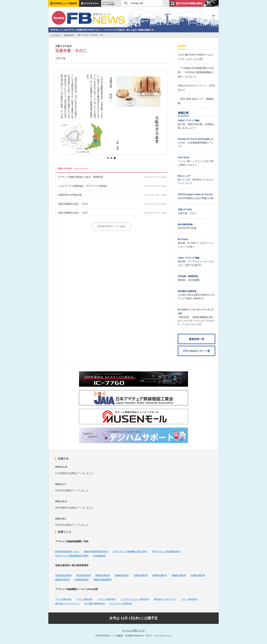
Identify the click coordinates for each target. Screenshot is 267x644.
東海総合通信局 (160, 575)
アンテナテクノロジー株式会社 (135, 599)
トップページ (55, 35)
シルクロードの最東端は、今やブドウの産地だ (83, 186)
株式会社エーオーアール (165, 599)
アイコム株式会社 (63, 599)
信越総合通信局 (122, 575)
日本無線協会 (99, 556)
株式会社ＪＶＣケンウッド (67, 603)
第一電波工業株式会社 (95, 603)
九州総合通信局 (81, 580)
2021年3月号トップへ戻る (111, 226)
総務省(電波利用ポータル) (67, 551)
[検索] (142, 3)
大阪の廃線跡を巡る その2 (73, 213)
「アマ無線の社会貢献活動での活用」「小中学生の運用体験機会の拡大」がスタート (196, 72)
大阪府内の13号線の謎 (70, 195)
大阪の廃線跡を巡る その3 (73, 204)
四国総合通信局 (62, 580)
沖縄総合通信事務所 (103, 580)
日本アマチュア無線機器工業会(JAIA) (130, 551)
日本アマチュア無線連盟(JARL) (166, 551)
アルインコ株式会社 (107, 599)
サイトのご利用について (133, 631)
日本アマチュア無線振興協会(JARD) (72, 556)
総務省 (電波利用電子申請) (96, 551)
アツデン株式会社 (84, 599)
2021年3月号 (69, 35)
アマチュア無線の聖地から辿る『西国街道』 (81, 177)
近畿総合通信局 (179, 575)
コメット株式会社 (189, 599)
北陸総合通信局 (141, 575)
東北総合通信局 (83, 575)
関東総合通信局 (103, 575)
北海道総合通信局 (63, 575)
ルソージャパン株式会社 (121, 603)
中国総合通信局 (198, 575)
